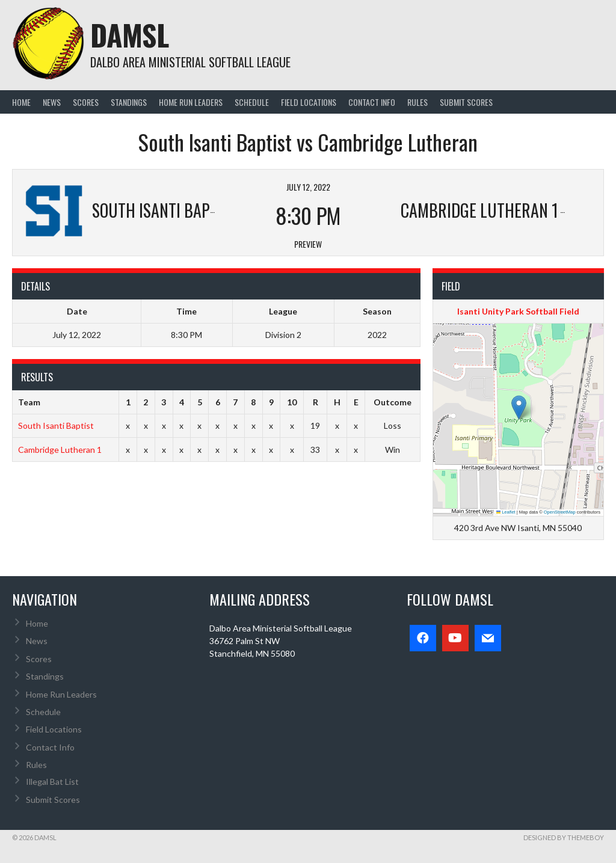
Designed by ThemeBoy (564, 837)
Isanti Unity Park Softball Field (518, 311)
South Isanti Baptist (56, 425)
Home (21, 102)
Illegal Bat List (52, 782)
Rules (417, 102)
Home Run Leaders (191, 102)
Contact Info (372, 102)
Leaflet (506, 512)
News (52, 102)
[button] (519, 407)
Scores (86, 102)
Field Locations (309, 102)
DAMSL (130, 35)
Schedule (252, 102)
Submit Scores (466, 102)
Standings (129, 102)
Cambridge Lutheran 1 (60, 450)
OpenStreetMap (560, 512)
